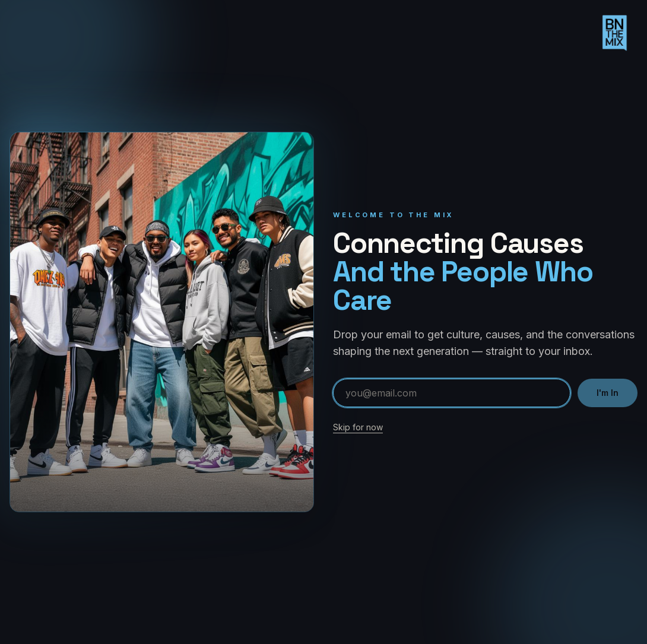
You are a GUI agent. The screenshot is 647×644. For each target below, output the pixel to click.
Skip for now (358, 427)
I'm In (608, 393)
